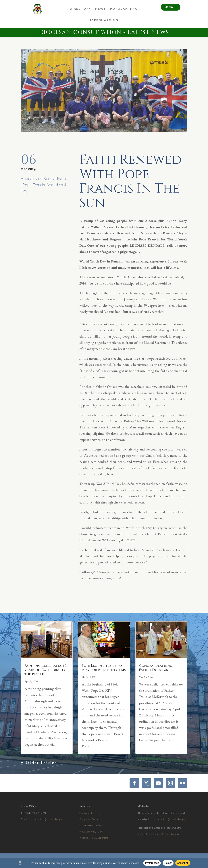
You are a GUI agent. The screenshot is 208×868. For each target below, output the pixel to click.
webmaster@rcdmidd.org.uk (164, 834)
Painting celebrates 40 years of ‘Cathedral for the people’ (46, 670)
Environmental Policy (90, 813)
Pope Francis (34, 185)
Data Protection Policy (90, 825)
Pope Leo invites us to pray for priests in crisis (104, 668)
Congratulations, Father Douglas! (156, 668)
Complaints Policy (89, 819)
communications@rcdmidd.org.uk (45, 819)
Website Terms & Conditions (94, 838)
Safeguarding (104, 20)
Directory (81, 8)
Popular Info (124, 8)
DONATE (171, 7)
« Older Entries (39, 763)
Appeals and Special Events (45, 179)
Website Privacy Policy (91, 832)
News (101, 8)
